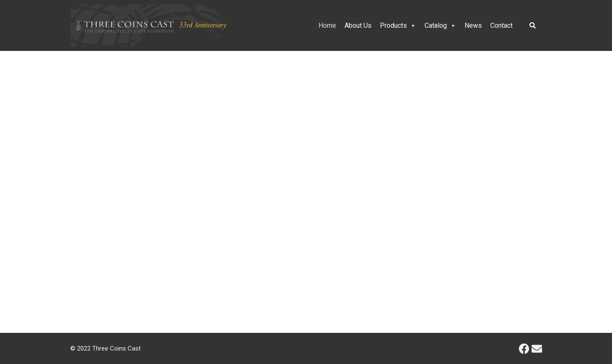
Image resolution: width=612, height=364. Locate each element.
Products (398, 25)
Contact (501, 25)
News (473, 25)
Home (327, 25)
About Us (358, 25)
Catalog (440, 25)
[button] (13, 177)
